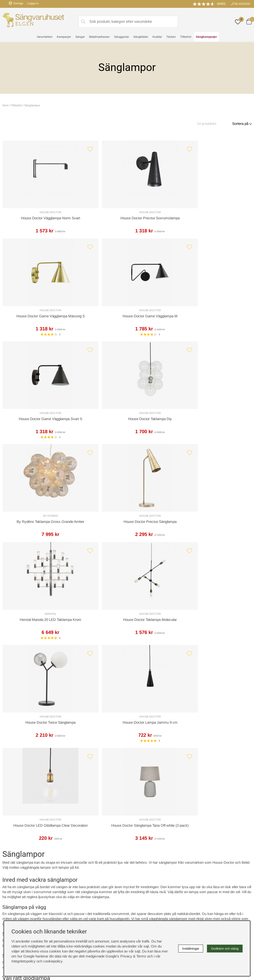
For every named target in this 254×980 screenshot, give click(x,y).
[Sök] (128, 22)
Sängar (80, 37)
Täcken (171, 37)
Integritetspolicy (141, 869)
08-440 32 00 (166, 806)
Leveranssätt (53, 787)
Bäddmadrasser (99, 37)
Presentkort (76, 874)
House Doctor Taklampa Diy (95, 326)
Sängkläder (141, 37)
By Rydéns (158, 319)
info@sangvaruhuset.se (168, 811)
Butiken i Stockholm (206, 874)
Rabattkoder (76, 859)
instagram (15, 889)
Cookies (135, 859)
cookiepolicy (53, 961)
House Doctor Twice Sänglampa (159, 432)
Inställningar (191, 949)
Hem (5, 105)
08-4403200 (242, 4)
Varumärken (45, 37)
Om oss (73, 869)
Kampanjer (64, 37)
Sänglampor (32, 105)
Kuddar (157, 37)
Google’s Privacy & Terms (126, 956)
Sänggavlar (122, 37)
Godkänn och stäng (225, 949)
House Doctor (32, 214)
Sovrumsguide (78, 864)
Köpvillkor (136, 864)
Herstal (32, 426)
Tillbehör (186, 37)
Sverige (16, 3)
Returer (118, 787)
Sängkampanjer (206, 37)
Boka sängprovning (206, 859)
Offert (82, 787)
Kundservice (18, 787)
